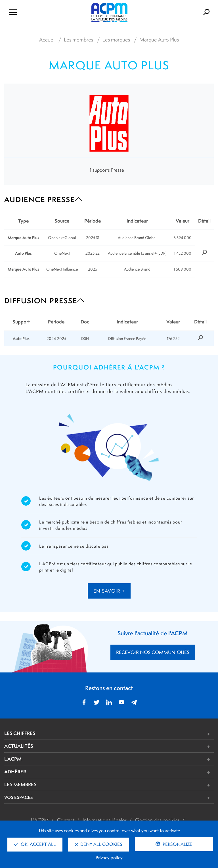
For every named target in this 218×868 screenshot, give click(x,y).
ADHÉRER (15, 772)
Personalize (177, 844)
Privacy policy (109, 858)
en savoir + (109, 591)
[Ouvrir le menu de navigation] (36, 12)
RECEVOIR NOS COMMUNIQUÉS (153, 652)
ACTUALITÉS (19, 746)
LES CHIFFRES (20, 733)
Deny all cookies (99, 844)
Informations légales (105, 820)
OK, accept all (35, 844)
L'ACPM (13, 759)
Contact (66, 820)
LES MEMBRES (20, 784)
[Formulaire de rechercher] (182, 12)
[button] (153, 734)
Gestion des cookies (157, 820)
